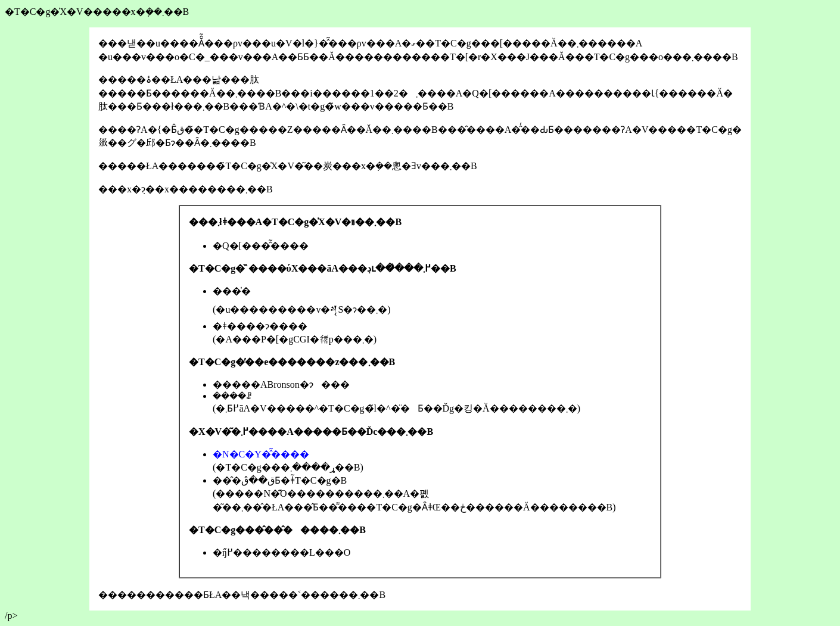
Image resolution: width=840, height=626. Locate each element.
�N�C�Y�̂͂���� (261, 454)
